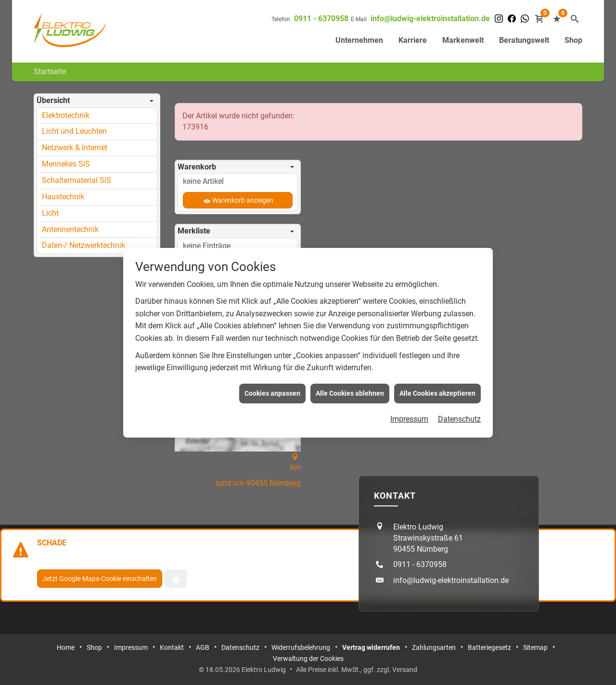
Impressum (409, 415)
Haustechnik (63, 197)
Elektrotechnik (66, 115)
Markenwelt (463, 40)
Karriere (413, 40)
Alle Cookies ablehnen (350, 389)
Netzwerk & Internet (75, 148)
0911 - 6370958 (321, 19)
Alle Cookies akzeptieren (437, 389)
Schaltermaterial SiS (77, 180)
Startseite (50, 71)
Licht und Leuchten (74, 131)
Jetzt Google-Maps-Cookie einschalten (100, 579)
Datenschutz (459, 415)
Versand (405, 670)
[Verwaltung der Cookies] (176, 579)
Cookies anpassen (272, 389)
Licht (50, 213)
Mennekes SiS (66, 164)
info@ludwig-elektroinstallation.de (430, 19)
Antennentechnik (70, 229)
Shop (573, 40)
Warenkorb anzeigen (243, 200)
